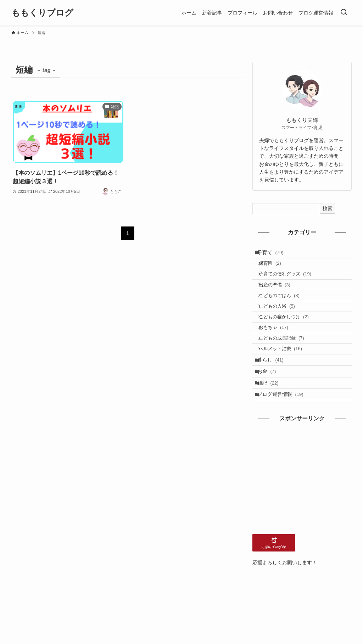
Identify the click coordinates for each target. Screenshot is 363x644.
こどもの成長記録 (286, 363)
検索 (328, 208)
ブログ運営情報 (284, 436)
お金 (271, 406)
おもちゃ (279, 350)
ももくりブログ (42, 13)
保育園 (275, 268)
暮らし (274, 391)
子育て (274, 254)
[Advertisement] (302, 521)
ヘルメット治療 (286, 377)
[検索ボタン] (344, 13)
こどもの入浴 (282, 323)
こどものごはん (284, 309)
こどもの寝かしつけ (289, 336)
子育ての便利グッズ (290, 282)
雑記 (272, 421)
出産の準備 (280, 295)
